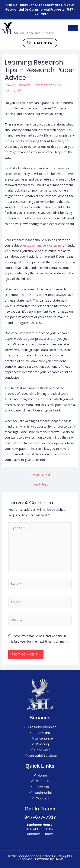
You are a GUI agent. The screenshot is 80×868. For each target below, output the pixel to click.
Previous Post (41, 475)
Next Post (41, 484)
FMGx (59, 859)
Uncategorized (44, 85)
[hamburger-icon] (73, 28)
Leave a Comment (18, 85)
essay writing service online (42, 245)
